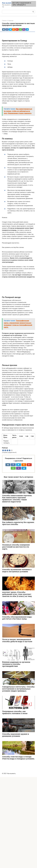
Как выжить (7, 3)
